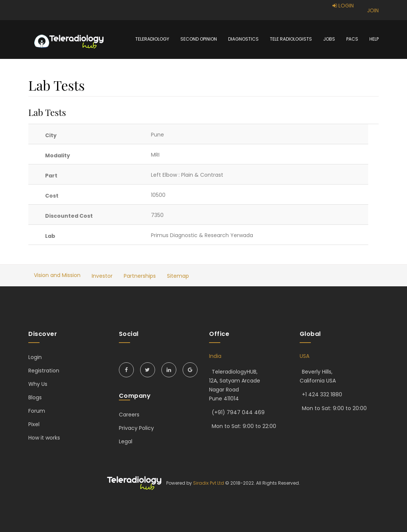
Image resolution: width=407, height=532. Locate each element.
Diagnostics (243, 39)
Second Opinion (199, 39)
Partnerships (140, 276)
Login (35, 357)
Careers (129, 415)
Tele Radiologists (291, 39)
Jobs (329, 39)
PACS (352, 39)
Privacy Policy (136, 428)
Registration (44, 371)
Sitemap (178, 276)
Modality (58, 155)
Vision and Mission (57, 275)
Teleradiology (152, 39)
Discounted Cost (69, 216)
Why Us (38, 384)
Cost (52, 196)
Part (51, 176)
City (51, 135)
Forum (37, 411)
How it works (44, 438)
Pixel (34, 424)
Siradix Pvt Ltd (209, 483)
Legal (126, 441)
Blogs (35, 397)
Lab (50, 236)
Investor (102, 276)
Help (374, 39)
